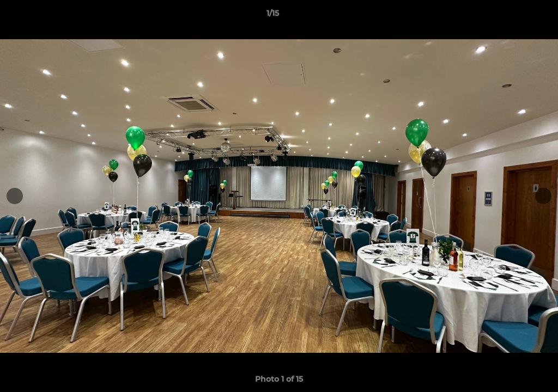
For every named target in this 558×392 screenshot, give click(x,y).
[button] (512, 16)
